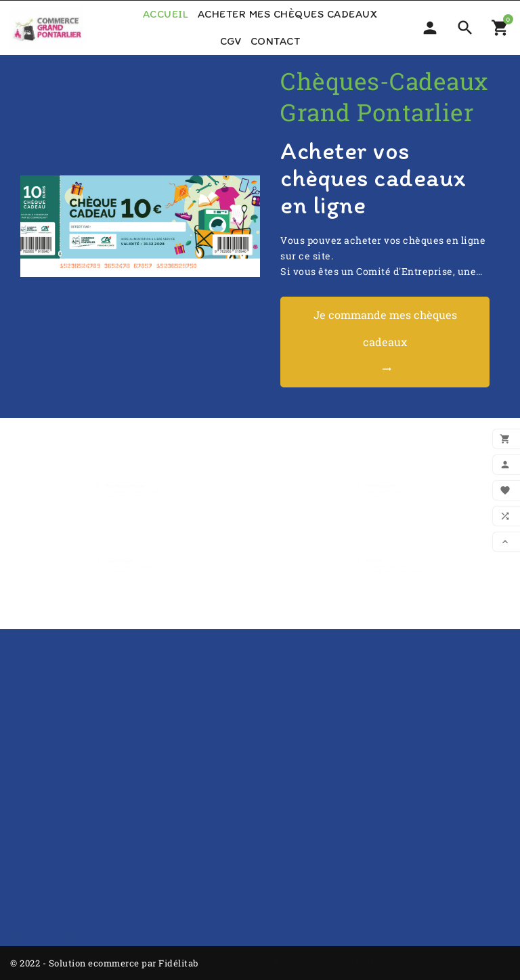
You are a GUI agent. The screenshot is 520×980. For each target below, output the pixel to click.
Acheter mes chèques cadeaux (288, 14)
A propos (31, 761)
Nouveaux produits (57, 781)
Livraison (294, 761)
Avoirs (26, 942)
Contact (276, 41)
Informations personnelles (74, 903)
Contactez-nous (308, 820)
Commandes (40, 923)
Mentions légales (311, 781)
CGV (231, 41)
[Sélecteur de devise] (430, 28)
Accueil (166, 14)
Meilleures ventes (54, 800)
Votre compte (44, 876)
